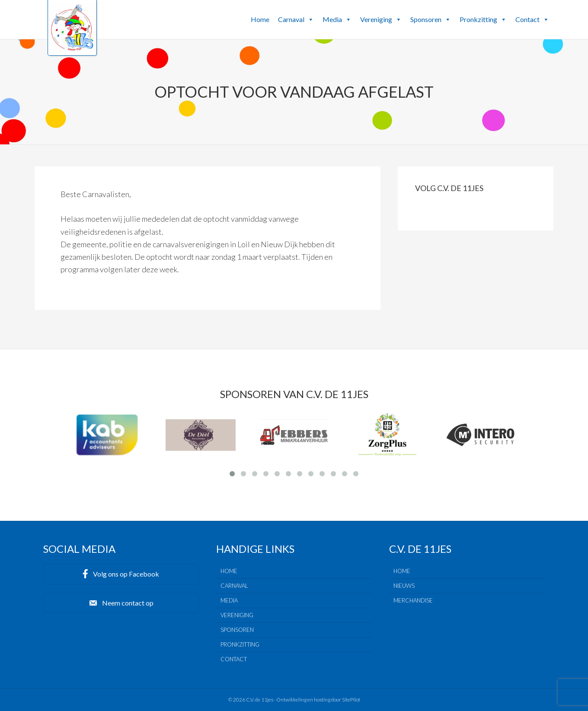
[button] (310, 19)
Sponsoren (431, 19)
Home (260, 19)
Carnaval (296, 19)
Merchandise (413, 600)
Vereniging (381, 19)
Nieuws (404, 586)
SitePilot (351, 700)
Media (337, 19)
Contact (532, 19)
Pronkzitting (483, 19)
